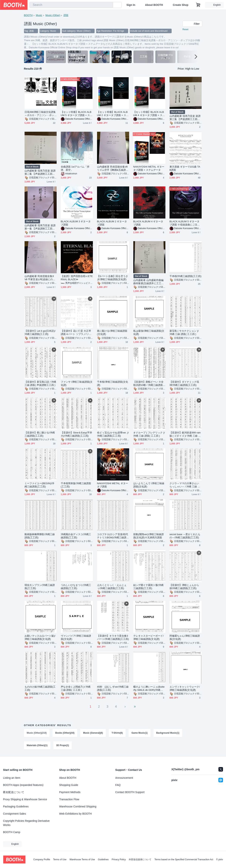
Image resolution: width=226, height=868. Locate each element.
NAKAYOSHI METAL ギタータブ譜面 (113, 485)
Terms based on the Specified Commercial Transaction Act (184, 860)
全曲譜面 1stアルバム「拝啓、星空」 (75, 168)
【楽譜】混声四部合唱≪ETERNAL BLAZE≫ (77, 278)
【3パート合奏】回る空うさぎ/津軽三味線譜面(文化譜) (113, 278)
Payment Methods (70, 792)
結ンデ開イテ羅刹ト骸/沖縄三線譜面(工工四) (148, 587)
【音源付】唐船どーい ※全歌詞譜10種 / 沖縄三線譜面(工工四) (148, 384)
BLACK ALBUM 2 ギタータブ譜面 (112, 223)
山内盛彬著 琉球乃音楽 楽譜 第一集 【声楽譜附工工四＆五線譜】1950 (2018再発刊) (40, 227)
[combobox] (71, 5)
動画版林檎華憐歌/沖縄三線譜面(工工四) (40, 536)
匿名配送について (14, 792)
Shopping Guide (69, 785)
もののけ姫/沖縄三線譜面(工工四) (40, 688)
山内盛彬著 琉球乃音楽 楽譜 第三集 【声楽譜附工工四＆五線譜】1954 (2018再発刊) (185, 118)
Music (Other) (53, 15)
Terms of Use (60, 860)
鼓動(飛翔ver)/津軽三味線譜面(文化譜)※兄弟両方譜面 (149, 536)
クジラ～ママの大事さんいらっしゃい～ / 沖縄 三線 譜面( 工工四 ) (185, 485)
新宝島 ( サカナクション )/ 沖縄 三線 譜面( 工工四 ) (184, 332)
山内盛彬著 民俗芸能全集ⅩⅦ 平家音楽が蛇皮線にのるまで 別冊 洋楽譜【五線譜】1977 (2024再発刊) (40, 278)
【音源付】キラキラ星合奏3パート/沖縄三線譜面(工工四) (113, 637)
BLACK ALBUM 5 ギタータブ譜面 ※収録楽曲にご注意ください (185, 223)
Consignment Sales (14, 814)
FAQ (118, 785)
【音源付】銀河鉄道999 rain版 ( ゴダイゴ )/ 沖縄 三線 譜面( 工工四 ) (185, 434)
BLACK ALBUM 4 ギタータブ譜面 (148, 223)
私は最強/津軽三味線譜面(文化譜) (149, 332)
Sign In (131, 5)
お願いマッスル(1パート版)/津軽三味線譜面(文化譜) (40, 637)
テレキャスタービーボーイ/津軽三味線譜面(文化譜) (148, 637)
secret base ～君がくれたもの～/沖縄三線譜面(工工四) (185, 536)
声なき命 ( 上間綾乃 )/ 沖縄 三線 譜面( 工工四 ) (76, 688)
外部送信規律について (140, 860)
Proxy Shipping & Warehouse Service (25, 799)
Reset (186, 29)
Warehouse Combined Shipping (78, 806)
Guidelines (103, 860)
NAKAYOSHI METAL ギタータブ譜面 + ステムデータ (149, 168)
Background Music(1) (168, 733)
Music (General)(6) (93, 733)
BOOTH (28, 15)
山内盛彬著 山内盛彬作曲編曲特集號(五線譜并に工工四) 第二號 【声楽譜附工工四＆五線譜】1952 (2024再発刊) (149, 282)
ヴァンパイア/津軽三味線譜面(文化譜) (76, 637)
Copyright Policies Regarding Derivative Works (26, 823)
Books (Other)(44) (65, 733)
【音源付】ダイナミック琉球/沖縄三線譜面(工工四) (184, 383)
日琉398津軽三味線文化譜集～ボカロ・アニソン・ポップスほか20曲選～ (40, 114)
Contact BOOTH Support (130, 792)
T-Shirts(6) (117, 733)
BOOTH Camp (12, 832)
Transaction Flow (69, 799)
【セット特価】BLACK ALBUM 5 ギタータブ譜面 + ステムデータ (77, 114)
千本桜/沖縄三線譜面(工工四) (186, 276)
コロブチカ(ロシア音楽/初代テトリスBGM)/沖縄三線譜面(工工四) (113, 536)
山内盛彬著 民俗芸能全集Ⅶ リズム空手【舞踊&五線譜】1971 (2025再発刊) (113, 168)
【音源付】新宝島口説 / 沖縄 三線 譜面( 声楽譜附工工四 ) (40, 383)
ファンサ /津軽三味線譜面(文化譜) (77, 383)
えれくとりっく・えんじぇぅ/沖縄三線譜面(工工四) (112, 587)
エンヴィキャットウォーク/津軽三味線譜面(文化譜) (185, 688)
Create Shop (180, 5)
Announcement (124, 778)
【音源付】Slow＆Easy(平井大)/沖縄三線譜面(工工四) (77, 434)
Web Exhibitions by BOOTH (75, 814)
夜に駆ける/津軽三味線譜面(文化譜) (112, 332)
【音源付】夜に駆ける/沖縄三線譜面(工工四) (40, 434)
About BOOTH (154, 5)
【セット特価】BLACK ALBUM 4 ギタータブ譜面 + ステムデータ (149, 114)
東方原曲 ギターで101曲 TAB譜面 (185, 168)
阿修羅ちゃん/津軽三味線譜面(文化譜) (185, 637)
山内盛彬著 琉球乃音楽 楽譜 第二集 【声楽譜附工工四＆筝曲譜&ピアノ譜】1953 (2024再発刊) (40, 172)
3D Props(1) (63, 745)
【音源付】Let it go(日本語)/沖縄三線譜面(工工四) (40, 332)
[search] (109, 5)
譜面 (66, 15)
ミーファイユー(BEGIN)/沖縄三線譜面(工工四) (39, 485)
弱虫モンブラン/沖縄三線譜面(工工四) (40, 587)
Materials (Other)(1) (37, 745)
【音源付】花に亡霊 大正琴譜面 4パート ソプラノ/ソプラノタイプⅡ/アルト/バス (76, 333)
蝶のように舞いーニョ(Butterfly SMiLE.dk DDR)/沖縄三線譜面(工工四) (149, 688)
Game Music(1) (139, 733)
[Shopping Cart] (198, 5)
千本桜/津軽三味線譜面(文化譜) (113, 383)
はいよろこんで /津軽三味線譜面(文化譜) (149, 485)
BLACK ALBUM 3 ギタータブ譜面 (76, 223)
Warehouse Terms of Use (82, 860)
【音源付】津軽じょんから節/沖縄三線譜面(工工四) (184, 587)
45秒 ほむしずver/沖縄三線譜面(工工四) (113, 688)
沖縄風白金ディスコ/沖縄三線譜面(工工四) (76, 536)
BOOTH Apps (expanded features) (23, 785)
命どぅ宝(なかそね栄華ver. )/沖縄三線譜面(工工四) (113, 434)
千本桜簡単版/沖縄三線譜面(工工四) (76, 485)
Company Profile (42, 860)
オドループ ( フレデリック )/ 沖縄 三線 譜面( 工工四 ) (149, 434)
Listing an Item (12, 778)
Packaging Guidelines (16, 806)
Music (39, 15)
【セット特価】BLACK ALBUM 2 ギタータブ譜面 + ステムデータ (113, 114)
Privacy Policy (119, 860)
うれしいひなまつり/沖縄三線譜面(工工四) (76, 587)
